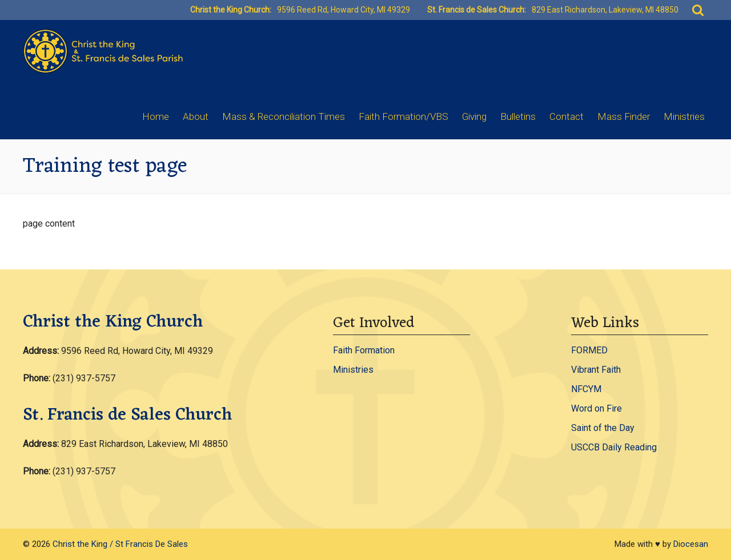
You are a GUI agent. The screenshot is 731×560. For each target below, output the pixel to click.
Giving (474, 116)
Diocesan (691, 544)
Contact (567, 116)
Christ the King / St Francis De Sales (120, 544)
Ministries (684, 116)
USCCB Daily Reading (614, 447)
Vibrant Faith (596, 370)
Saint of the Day (603, 428)
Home (156, 116)
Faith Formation (364, 350)
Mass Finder (624, 116)
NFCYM (586, 389)
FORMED (589, 350)
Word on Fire (597, 408)
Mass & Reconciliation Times (284, 116)
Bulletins (518, 116)
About (196, 116)
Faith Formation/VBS (403, 116)
